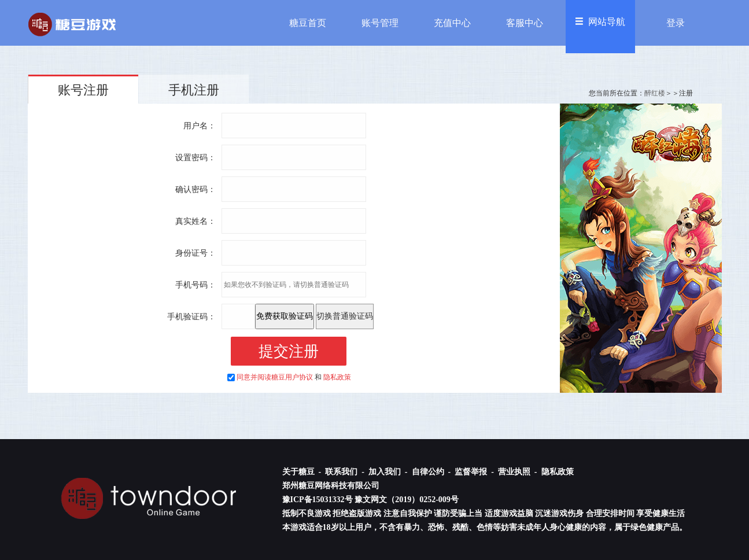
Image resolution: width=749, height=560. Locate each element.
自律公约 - (432, 472)
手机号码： (195, 285)
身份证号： (195, 253)
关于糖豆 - (303, 472)
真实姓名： (195, 221)
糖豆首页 (308, 23)
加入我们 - (389, 472)
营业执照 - (519, 472)
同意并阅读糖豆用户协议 (275, 377)
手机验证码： (191, 317)
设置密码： (195, 158)
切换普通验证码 (345, 316)
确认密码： (195, 189)
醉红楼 (655, 93)
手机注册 (194, 90)
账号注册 (83, 90)
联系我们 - (346, 472)
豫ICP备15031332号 (318, 500)
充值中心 (452, 23)
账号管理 (380, 23)
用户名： (200, 126)
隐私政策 (337, 377)
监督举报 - (475, 472)
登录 (676, 23)
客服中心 (525, 23)
